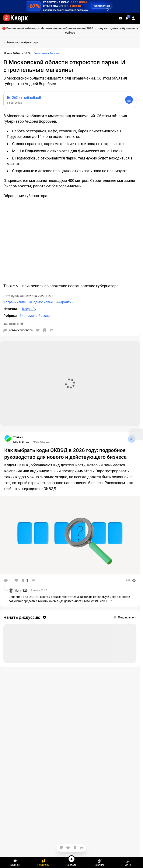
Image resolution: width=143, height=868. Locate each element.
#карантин (65, 302)
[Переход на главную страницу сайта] (16, 18)
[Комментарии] (18, 330)
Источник (11, 309)
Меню (128, 863)
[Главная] (15, 863)
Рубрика (10, 316)
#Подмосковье (41, 302)
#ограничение (15, 302)
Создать (71, 861)
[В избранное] (45, 330)
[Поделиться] (51, 330)
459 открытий (13, 324)
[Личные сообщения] (120, 18)
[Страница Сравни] (8, 438)
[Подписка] (43, 863)
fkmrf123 (21, 591)
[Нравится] (38, 330)
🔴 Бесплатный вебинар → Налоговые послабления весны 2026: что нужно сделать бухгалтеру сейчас (70, 30)
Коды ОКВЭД (41, 442)
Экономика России (46, 53)
